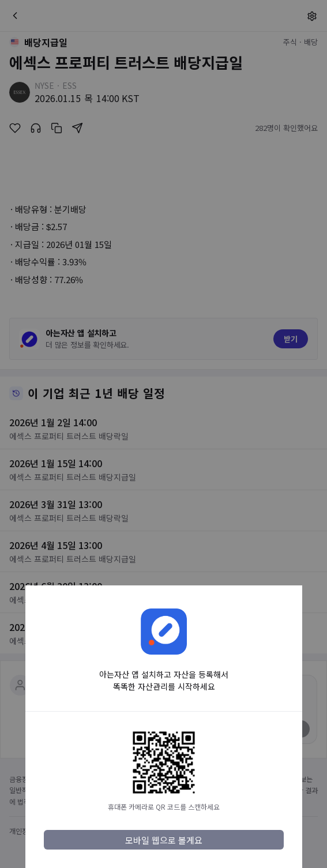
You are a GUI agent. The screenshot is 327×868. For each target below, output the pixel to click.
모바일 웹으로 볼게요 (164, 840)
